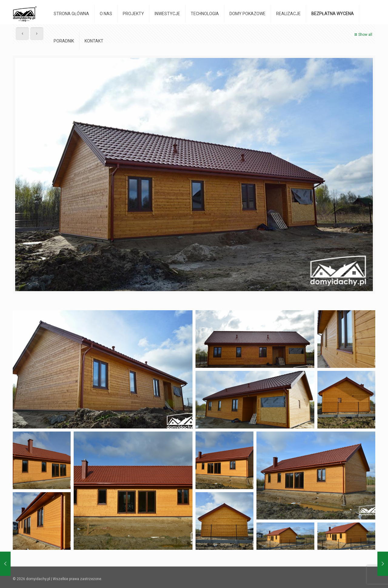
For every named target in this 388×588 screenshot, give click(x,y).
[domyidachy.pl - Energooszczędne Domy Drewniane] (25, 14)
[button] (103, 369)
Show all (363, 35)
